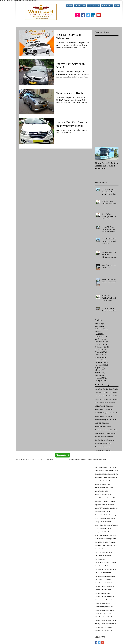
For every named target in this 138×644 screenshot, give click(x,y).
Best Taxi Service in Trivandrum (105, 440)
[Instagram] (77, 15)
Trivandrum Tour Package (103, 613)
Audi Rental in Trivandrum (103, 427)
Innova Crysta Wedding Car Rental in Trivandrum (107, 478)
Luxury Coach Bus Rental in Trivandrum (107, 525)
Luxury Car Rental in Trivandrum (105, 518)
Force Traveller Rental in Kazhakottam (107, 471)
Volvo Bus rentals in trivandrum (104, 617)
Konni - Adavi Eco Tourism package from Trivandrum (107, 515)
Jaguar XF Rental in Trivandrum (105, 505)
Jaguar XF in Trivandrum (102, 512)
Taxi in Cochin (99, 566)
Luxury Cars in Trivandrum (103, 522)
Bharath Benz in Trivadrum (103, 444)
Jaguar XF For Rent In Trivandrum (105, 501)
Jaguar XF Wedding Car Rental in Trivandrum (107, 508)
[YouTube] (99, 15)
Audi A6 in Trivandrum (102, 423)
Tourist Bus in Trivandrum (103, 579)
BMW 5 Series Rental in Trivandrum (106, 430)
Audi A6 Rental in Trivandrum (104, 416)
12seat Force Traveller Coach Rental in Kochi (107, 389)
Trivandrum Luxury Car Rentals (104, 610)
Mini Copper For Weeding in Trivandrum (107, 539)
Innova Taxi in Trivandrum (103, 495)
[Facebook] (83, 15)
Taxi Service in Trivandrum (103, 556)
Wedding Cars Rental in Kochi (104, 630)
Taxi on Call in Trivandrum (103, 573)
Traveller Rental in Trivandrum (104, 596)
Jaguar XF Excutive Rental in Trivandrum (107, 498)
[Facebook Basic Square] (96, 643)
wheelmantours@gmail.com (77, 459)
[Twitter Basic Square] (99, 643)
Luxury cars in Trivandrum (103, 528)
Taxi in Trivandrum (110, 569)
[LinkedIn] (93, 15)
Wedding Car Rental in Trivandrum (105, 620)
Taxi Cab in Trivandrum (102, 549)
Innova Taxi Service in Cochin (104, 488)
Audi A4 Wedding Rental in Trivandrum (107, 413)
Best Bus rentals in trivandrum (104, 437)
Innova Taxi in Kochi (101, 491)
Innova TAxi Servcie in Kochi (104, 481)
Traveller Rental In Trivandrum (104, 586)
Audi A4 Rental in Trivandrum (104, 410)
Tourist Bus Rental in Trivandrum (105, 576)
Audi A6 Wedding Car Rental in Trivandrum (107, 420)
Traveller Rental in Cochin (103, 590)
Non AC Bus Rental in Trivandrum (105, 542)
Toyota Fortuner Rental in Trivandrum (106, 583)
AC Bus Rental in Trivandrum (104, 406)
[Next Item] (115, 153)
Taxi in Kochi (99, 569)
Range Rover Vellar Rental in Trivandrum (107, 545)
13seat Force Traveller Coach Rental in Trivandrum (107, 399)
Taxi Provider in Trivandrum (103, 552)
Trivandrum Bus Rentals (102, 603)
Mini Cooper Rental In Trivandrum (105, 535)
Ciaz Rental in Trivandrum (103, 450)
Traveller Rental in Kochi (102, 593)
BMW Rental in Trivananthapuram (105, 433)
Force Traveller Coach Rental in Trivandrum (107, 467)
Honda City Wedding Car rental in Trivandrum (107, 474)
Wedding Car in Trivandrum (103, 627)
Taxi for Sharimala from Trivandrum (106, 562)
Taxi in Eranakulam (111, 566)
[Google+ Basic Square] (102, 643)
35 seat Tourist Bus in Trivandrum (105, 403)
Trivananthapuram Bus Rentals (104, 600)
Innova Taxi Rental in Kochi (103, 484)
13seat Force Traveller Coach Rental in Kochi (107, 396)
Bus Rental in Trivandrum (103, 447)
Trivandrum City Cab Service (104, 607)
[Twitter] (88, 15)
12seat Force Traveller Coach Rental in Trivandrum (107, 393)
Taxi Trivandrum (100, 559)
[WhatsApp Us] (63, 455)
